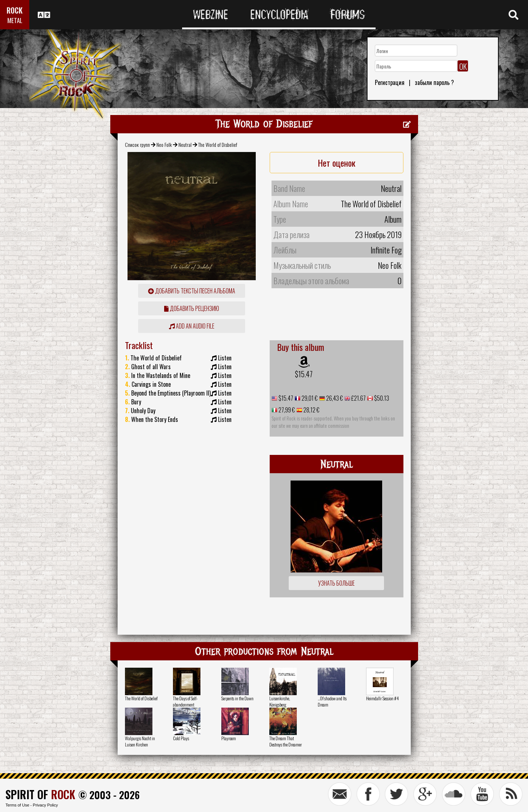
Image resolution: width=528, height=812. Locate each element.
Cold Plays (181, 738)
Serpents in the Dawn (237, 698)
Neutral (185, 144)
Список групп (137, 144)
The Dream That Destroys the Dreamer (286, 741)
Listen (225, 358)
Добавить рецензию (192, 308)
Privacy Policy (45, 805)
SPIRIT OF (40, 794)
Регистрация (390, 82)
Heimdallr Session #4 (382, 698)
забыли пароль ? (434, 82)
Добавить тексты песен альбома (192, 291)
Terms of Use (17, 805)
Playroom (229, 738)
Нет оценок (337, 163)
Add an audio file (192, 326)
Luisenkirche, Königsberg (280, 701)
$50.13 (381, 398)
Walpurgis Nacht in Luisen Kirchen (140, 741)
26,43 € (334, 398)
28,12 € (311, 410)
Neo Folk (164, 144)
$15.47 (304, 374)
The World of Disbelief (141, 698)
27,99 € (286, 410)
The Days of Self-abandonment (185, 701)
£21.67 (358, 398)
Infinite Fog (386, 250)
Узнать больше (336, 583)
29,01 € (309, 398)
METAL (15, 20)
